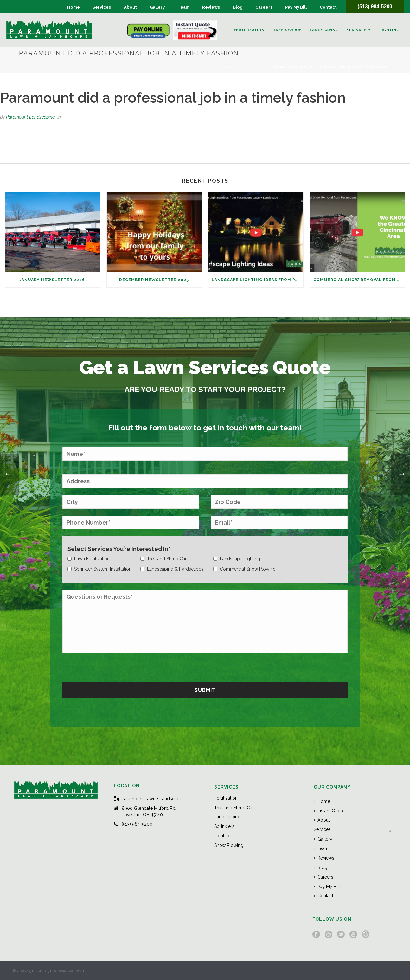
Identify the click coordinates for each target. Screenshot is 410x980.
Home (74, 7)
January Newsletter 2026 (52, 280)
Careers (264, 7)
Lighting (389, 30)
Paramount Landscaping (30, 117)
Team (183, 7)
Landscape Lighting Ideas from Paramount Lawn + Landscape (257, 280)
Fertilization (249, 30)
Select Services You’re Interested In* (119, 549)
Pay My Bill (296, 7)
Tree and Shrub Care (235, 808)
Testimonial (252, 67)
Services (102, 7)
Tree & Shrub (287, 30)
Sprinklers (359, 30)
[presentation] (111, 667)
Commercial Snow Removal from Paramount (359, 280)
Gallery (157, 7)
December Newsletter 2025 (154, 280)
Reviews (211, 7)
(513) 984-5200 (375, 6)
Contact (328, 7)
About (130, 7)
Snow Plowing (229, 845)
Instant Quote (329, 811)
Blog (238, 7)
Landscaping (324, 30)
